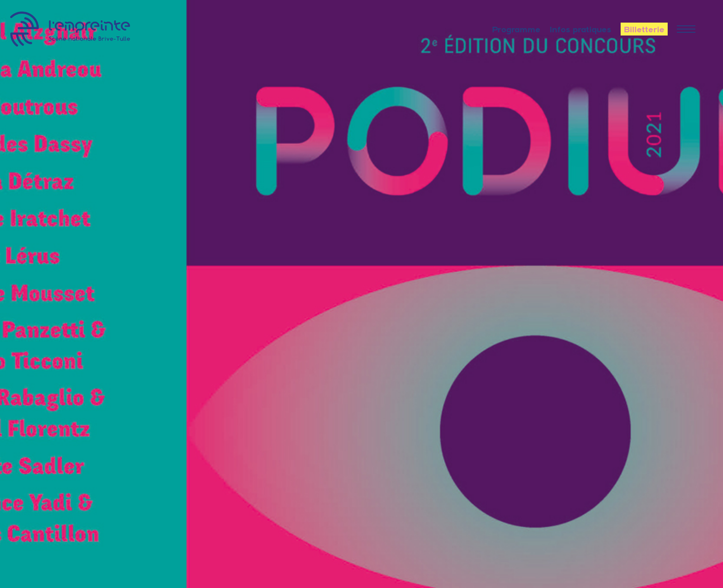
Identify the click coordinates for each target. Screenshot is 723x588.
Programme (516, 30)
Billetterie (644, 30)
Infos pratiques (581, 30)
